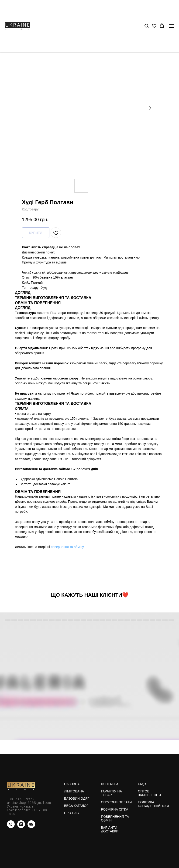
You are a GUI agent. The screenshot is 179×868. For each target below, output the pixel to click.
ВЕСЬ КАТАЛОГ (76, 806)
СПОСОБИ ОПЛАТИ (116, 802)
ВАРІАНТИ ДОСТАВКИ (110, 829)
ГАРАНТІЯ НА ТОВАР (111, 793)
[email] (31, 827)
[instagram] (21, 827)
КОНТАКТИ (109, 784)
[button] (146, 26)
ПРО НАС (71, 813)
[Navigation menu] (172, 26)
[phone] (11, 827)
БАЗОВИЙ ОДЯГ (77, 798)
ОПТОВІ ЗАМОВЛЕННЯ (149, 793)
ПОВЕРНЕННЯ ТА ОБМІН (115, 818)
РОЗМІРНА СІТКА (115, 809)
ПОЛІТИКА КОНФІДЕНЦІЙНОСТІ (154, 804)
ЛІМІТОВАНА (74, 791)
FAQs (142, 784)
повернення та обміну (67, 547)
